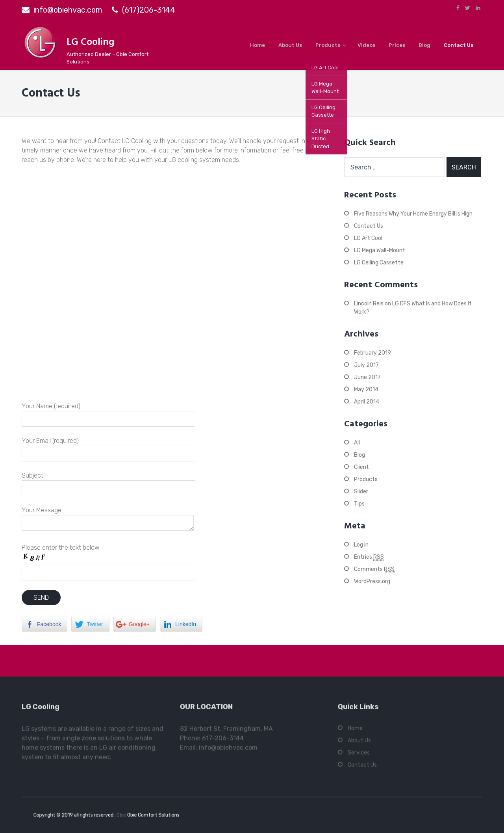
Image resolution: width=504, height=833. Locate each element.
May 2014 (366, 390)
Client (361, 467)
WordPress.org (372, 581)
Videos (366, 45)
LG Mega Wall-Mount (380, 250)
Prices (397, 45)
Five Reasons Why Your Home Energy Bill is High (413, 214)
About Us (290, 45)
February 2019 (372, 353)
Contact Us (459, 45)
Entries (369, 557)
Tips (359, 504)
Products (328, 45)
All (357, 443)
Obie (119, 815)
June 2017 (367, 377)
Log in (361, 545)
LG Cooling (90, 43)
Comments (374, 569)
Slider (361, 492)
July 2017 (366, 365)
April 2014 (367, 402)
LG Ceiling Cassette (379, 263)
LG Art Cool (368, 238)
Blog (424, 45)
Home (258, 45)
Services (359, 756)
